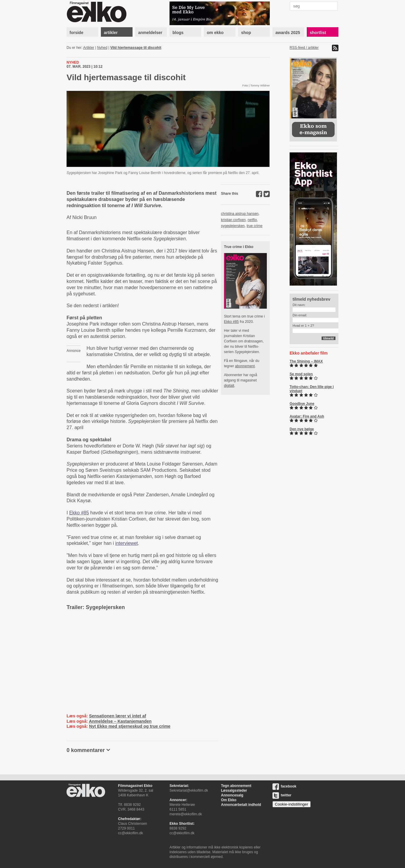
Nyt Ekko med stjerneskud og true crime (130, 726)
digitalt (229, 386)
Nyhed (102, 48)
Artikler (89, 48)
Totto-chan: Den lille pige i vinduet (312, 389)
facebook (284, 786)
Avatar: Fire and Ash (307, 416)
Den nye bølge (302, 429)
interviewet (127, 543)
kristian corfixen (233, 220)
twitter (282, 795)
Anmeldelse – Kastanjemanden (120, 721)
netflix (252, 220)
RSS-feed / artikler (304, 48)
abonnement (245, 366)
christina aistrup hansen (240, 214)
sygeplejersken (233, 226)
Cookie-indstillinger (292, 804)
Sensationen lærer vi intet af (118, 716)
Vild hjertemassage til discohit (136, 48)
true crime (255, 226)
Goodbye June (302, 404)
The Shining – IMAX (306, 361)
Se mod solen (301, 374)
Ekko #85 (79, 513)
